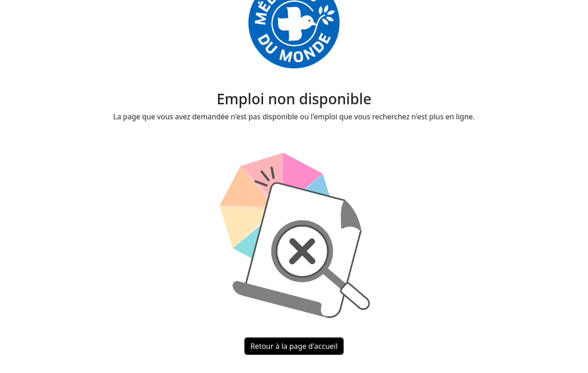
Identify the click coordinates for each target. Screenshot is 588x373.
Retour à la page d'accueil (294, 346)
